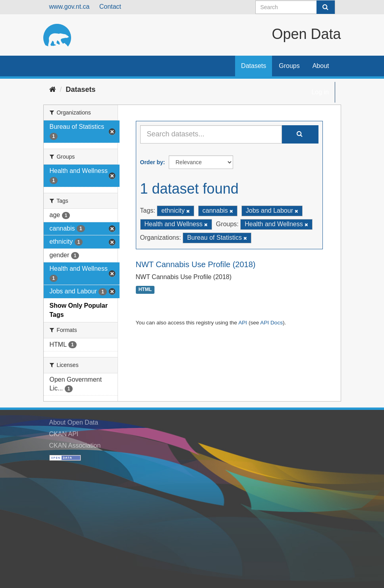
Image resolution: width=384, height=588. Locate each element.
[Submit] (326, 7)
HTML (145, 290)
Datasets (254, 66)
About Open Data (74, 422)
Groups (289, 66)
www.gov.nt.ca (69, 7)
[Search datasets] (295, 7)
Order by (152, 162)
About (321, 66)
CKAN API (64, 434)
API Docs (271, 323)
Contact (110, 7)
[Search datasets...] (211, 134)
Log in (320, 92)
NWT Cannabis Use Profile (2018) (196, 264)
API (243, 323)
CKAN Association (75, 445)
